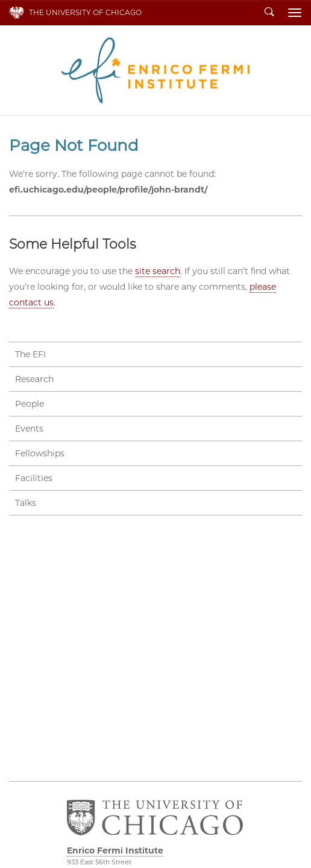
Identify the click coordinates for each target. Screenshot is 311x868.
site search (158, 271)
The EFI (30, 354)
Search (269, 13)
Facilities (34, 478)
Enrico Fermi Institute (155, 70)
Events (29, 429)
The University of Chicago (85, 12)
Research (34, 379)
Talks (26, 503)
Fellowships (40, 453)
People (30, 404)
